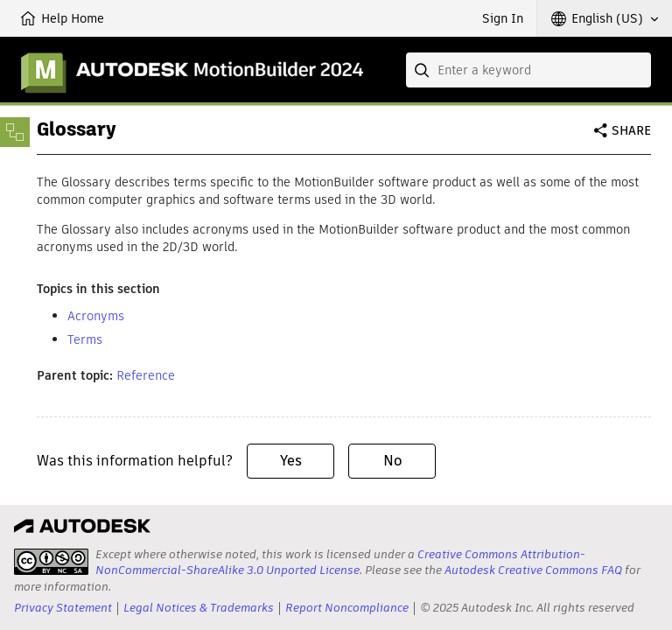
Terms (85, 339)
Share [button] (631, 130)
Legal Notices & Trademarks (199, 608)
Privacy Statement (63, 608)
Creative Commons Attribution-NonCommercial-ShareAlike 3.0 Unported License (340, 562)
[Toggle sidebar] (15, 132)
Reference (146, 375)
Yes (291, 461)
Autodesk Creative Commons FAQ (533, 570)
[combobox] (528, 70)
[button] (605, 18)
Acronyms (96, 316)
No (392, 461)
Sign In (503, 18)
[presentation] (51, 562)
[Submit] (423, 70)
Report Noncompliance (347, 608)
